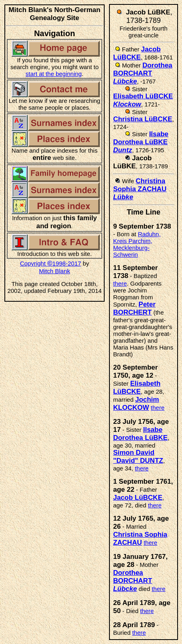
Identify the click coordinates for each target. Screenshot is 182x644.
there (120, 283)
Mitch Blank (55, 271)
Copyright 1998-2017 (51, 263)
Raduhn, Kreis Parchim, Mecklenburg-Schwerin (137, 244)
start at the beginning (54, 74)
